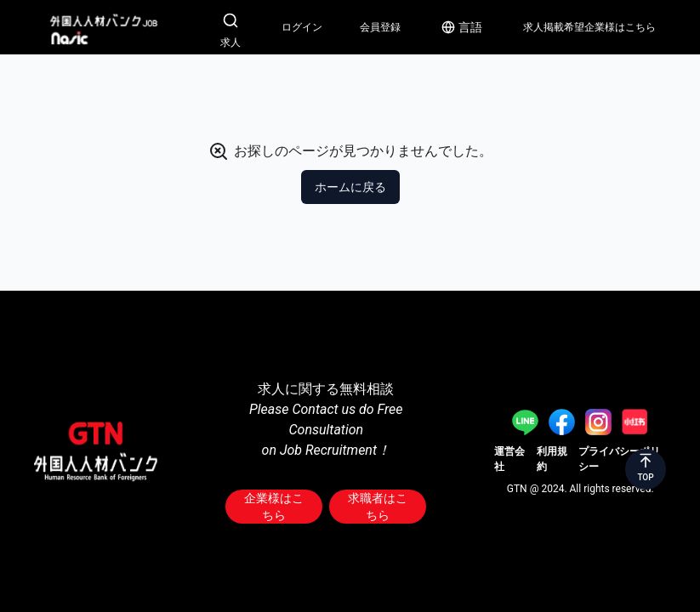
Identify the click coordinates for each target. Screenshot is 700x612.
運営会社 (509, 459)
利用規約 (552, 459)
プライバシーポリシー (619, 459)
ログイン (302, 27)
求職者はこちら (378, 507)
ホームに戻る (350, 187)
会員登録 (380, 27)
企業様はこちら (274, 507)
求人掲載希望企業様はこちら (589, 27)
